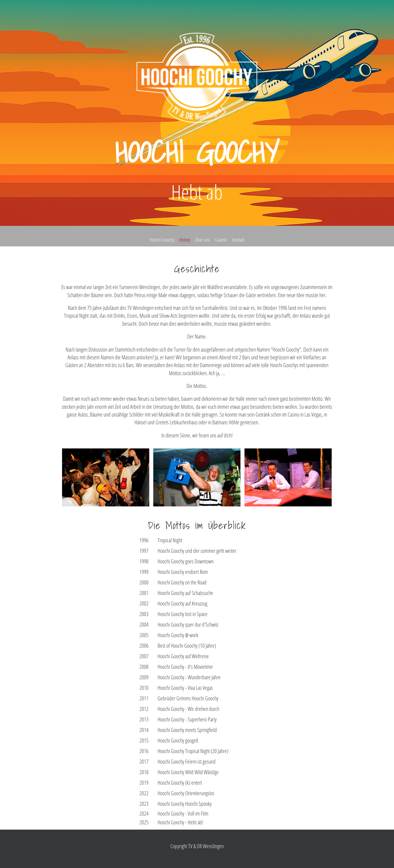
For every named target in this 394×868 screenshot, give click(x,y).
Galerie (221, 240)
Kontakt (238, 240)
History (185, 240)
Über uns (203, 240)
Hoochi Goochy (162, 240)
